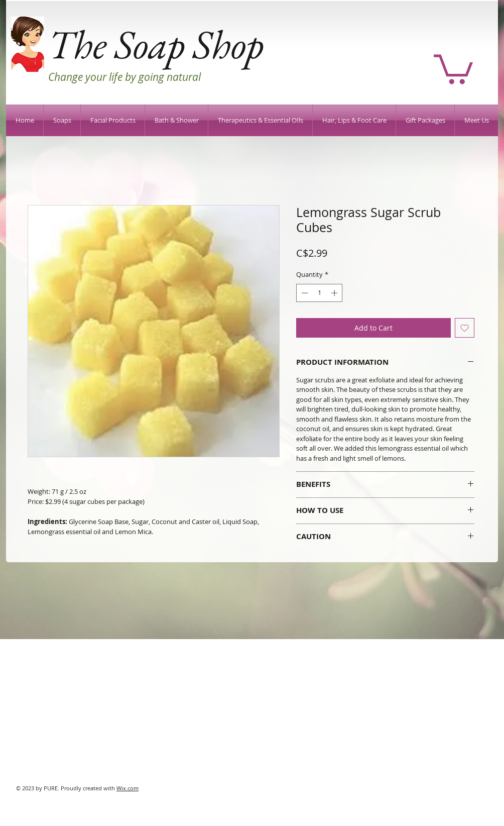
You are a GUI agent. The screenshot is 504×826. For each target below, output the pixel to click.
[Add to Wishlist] (465, 328)
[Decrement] (304, 293)
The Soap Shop (156, 44)
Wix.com (128, 788)
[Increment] (335, 293)
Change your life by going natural (124, 77)
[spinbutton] (320, 293)
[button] (453, 68)
